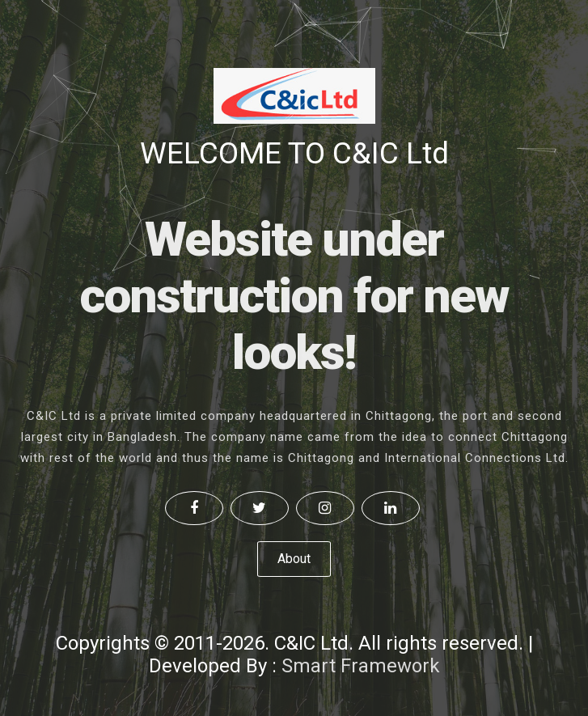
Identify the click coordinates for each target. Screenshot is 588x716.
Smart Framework (361, 666)
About (294, 559)
